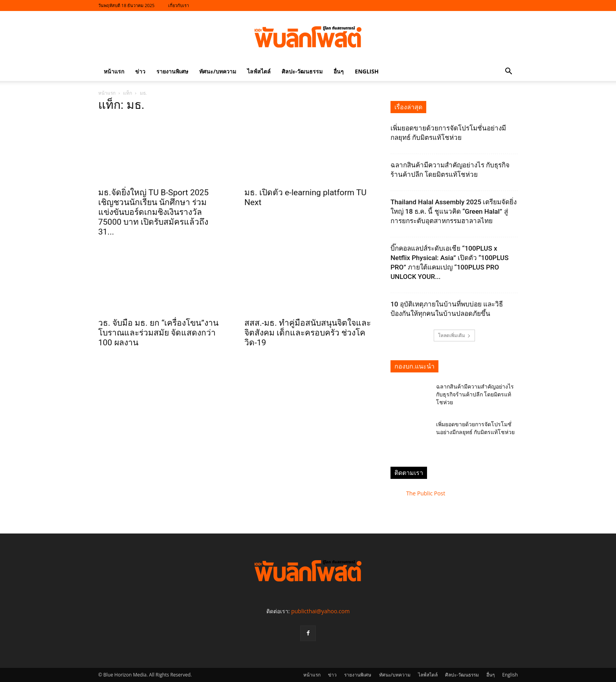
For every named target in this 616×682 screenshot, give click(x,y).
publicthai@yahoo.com (320, 611)
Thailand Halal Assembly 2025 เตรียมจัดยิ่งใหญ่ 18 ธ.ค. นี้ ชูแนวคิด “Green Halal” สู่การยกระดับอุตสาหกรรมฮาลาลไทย (454, 211)
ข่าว (140, 71)
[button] (508, 72)
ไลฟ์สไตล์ (259, 71)
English (367, 71)
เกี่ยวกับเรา (179, 5)
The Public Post (426, 493)
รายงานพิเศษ (172, 71)
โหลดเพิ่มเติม (454, 335)
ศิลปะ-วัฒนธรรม (302, 71)
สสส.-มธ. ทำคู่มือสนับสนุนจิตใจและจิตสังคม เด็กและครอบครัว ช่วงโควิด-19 (308, 333)
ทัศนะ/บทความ (218, 71)
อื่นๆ (339, 71)
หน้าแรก (114, 71)
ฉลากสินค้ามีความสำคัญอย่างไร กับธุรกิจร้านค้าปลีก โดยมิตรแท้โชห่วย (475, 394)
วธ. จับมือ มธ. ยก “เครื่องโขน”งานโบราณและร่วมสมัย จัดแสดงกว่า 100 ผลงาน (158, 333)
